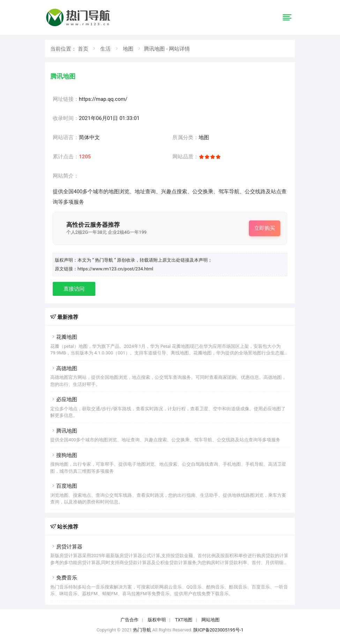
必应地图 (64, 399)
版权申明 (157, 620)
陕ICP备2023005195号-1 (218, 630)
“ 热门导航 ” (105, 260)
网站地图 (210, 620)
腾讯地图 (64, 431)
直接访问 (74, 289)
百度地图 (64, 486)
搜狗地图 (64, 455)
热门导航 (142, 630)
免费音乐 (64, 578)
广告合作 (130, 620)
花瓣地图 (64, 337)
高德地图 (64, 368)
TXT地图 (184, 620)
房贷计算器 (66, 547)
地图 (128, 49)
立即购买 (265, 228)
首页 (83, 49)
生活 (105, 49)
